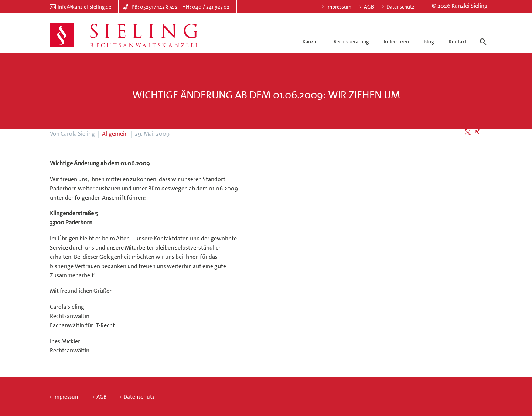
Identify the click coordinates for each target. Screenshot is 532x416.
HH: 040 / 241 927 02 (206, 7)
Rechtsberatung (351, 41)
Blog (429, 41)
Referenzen (396, 41)
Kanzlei (311, 41)
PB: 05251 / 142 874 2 (155, 7)
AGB (369, 7)
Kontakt (458, 41)
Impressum (339, 7)
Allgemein (115, 134)
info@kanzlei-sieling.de (84, 7)
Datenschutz (400, 7)
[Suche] (482, 35)
